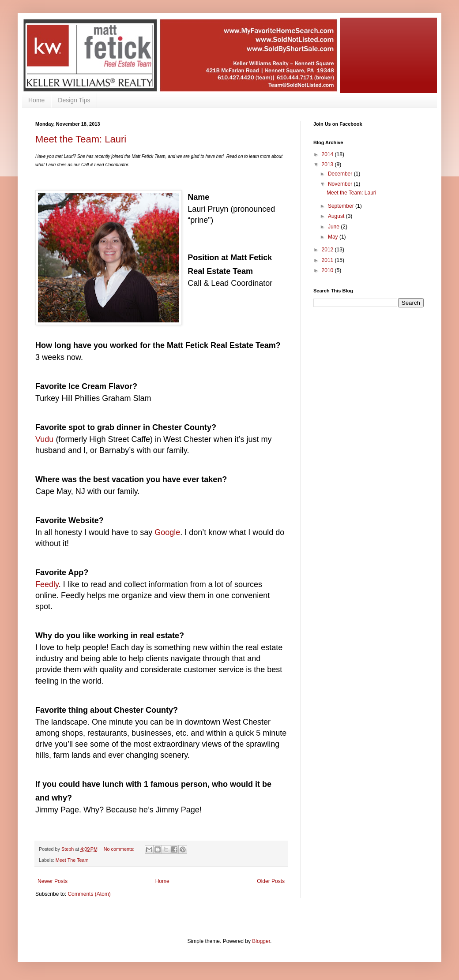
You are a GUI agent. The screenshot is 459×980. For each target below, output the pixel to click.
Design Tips (74, 100)
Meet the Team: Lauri (81, 139)
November (341, 184)
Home (36, 100)
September (342, 206)
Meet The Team (72, 860)
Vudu (45, 439)
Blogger (261, 941)
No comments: (120, 849)
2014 (328, 154)
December (341, 174)
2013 (328, 165)
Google (167, 532)
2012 (328, 250)
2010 (328, 270)
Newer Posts (53, 881)
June (334, 227)
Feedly (47, 584)
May (334, 237)
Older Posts (271, 881)
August (337, 216)
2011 (328, 260)
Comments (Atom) (89, 894)
